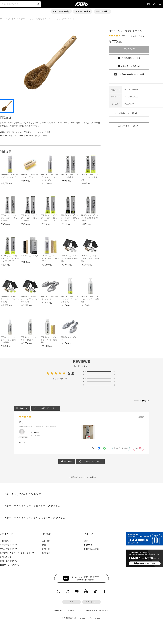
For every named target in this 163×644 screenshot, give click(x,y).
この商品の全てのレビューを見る (81, 477)
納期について (6, 557)
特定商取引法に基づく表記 (98, 610)
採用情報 (46, 553)
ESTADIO (88, 545)
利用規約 (58, 610)
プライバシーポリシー (74, 610)
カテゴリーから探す (61, 11)
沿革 (44, 545)
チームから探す (102, 11)
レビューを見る (138, 36)
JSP (86, 541)
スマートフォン (92, 602)
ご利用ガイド (6, 541)
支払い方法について (9, 549)
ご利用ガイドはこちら (131, 126)
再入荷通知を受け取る (131, 58)
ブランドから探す (83, 11)
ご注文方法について (9, 545)
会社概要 (46, 541)
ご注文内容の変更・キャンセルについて (17, 553)
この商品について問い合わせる (130, 113)
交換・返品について (9, 561)
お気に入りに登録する (131, 66)
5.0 (71, 373)
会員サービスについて (10, 565)
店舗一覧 (46, 549)
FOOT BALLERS (91, 549)
